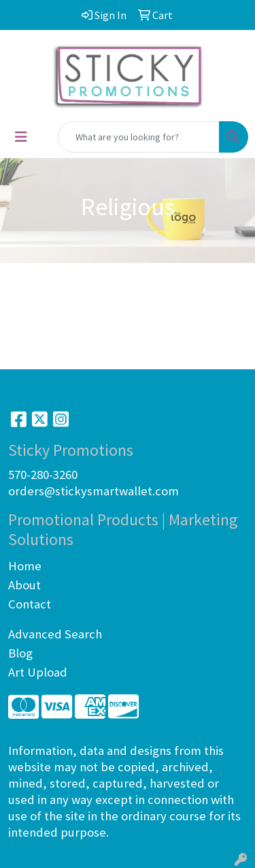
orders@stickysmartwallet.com (93, 491)
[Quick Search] (139, 137)
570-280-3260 (43, 475)
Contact (30, 604)
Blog (20, 653)
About (24, 585)
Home (25, 566)
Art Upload (38, 672)
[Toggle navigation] (21, 137)
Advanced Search (55, 634)
